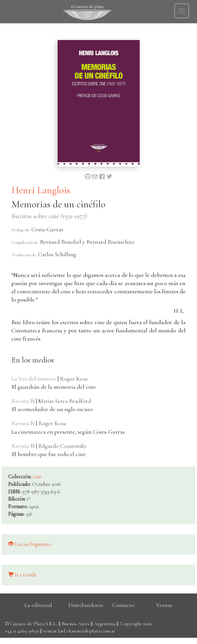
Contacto (123, 605)
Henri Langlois (41, 190)
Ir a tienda (22, 575)
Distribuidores (86, 605)
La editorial (38, 605)
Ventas (164, 605)
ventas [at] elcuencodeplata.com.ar (79, 631)
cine (37, 477)
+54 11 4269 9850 (22, 631)
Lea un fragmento (30, 544)
